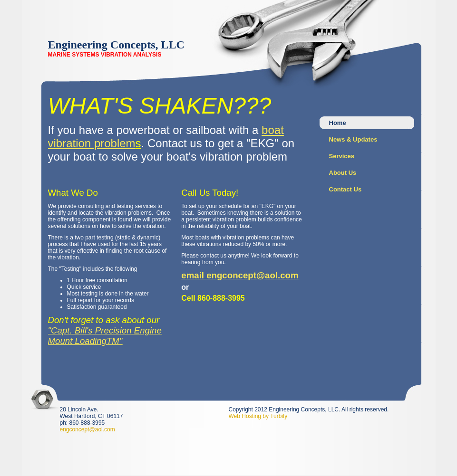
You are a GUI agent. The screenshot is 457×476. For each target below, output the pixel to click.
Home (338, 123)
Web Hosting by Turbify (258, 416)
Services (342, 156)
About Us (343, 173)
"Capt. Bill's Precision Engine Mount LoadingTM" (105, 336)
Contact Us (345, 189)
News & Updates (353, 139)
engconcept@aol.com (88, 429)
